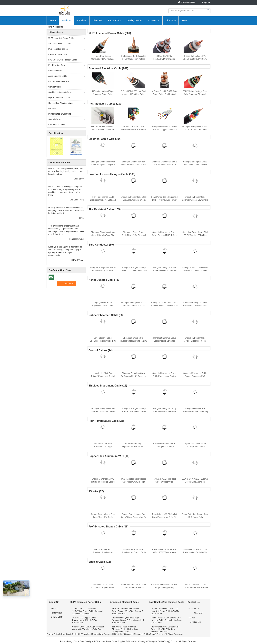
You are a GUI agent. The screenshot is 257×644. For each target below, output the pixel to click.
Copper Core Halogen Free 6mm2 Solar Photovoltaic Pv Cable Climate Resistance (134, 517)
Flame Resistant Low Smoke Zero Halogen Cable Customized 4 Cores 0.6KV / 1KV (167, 620)
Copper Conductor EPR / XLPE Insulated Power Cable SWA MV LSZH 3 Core (165, 611)
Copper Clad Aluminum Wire (61, 103)
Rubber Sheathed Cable (59, 81)
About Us (97, 20)
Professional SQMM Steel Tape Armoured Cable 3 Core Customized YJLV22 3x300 (128, 620)
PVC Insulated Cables (58, 49)
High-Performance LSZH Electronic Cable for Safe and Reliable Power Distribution (103, 200)
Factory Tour (115, 20)
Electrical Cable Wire (57, 54)
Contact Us (154, 20)
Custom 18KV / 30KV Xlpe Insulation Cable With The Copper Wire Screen (88, 628)
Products (66, 20)
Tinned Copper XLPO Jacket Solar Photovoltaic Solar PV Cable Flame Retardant (164, 517)
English (205, 2)
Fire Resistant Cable (57, 65)
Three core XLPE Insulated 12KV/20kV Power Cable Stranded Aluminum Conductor (87, 611)
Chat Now (171, 20)
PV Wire (52, 109)
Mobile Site (195, 622)
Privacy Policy (53, 634)
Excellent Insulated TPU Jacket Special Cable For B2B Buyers (195, 588)
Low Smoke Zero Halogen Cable (63, 60)
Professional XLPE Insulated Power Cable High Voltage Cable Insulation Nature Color (134, 59)
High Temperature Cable (59, 98)
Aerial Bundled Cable (58, 76)
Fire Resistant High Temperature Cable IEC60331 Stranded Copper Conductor (134, 447)
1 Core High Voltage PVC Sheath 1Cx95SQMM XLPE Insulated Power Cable (195, 59)
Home (53, 20)
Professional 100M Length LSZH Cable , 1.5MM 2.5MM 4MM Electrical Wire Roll (165, 629)
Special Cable (54, 119)
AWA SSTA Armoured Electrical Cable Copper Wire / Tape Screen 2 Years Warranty (127, 611)
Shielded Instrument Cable (60, 92)
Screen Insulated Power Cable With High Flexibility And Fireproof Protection (103, 588)
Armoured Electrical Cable (60, 44)
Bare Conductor (55, 71)
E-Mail (192, 618)
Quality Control (134, 20)
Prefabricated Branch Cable (60, 114)
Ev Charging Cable (57, 125)
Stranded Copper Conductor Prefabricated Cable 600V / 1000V (195, 552)
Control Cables (55, 87)
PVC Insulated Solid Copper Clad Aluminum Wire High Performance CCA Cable (134, 482)
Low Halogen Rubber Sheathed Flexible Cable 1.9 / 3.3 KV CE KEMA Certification (103, 341)
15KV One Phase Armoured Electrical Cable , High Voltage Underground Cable (125, 629)
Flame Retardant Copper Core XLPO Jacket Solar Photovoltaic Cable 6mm (195, 517)
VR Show (82, 20)
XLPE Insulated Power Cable (61, 38)
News (184, 20)
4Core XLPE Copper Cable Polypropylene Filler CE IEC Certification (84, 620)
